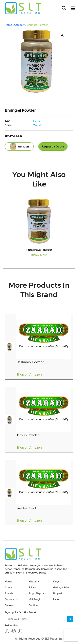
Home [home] (8, 582)
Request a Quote (53, 146)
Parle (56, 599)
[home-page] (23, 8)
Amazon (19, 146)
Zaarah (37, 125)
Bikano (33, 588)
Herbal (37, 121)
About (8, 588)
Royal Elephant (38, 594)
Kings (56, 582)
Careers (9, 605)
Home (8, 25)
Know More (39, 255)
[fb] (7, 631)
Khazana (34, 582)
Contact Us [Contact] (11, 599)
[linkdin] (20, 631)
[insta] (14, 631)
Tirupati (57, 594)
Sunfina (33, 605)
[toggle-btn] (73, 9)
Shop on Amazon (29, 375)
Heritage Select (62, 588)
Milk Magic (35, 599)
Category (19, 25)
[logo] (23, 554)
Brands (9, 594)
